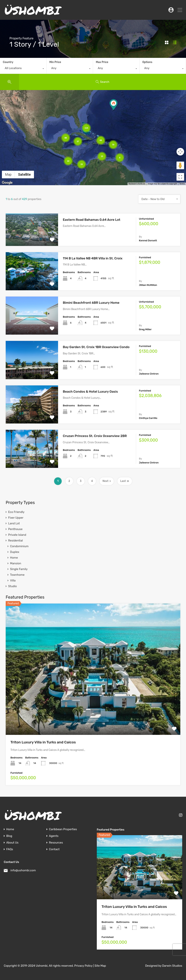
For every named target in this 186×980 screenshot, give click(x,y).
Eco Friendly (16, 512)
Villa (13, 581)
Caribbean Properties (63, 829)
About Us (12, 843)
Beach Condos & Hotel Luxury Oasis (90, 392)
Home (14, 558)
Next (107, 481)
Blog (9, 836)
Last (125, 481)
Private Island (17, 535)
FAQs (10, 849)
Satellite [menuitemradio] (24, 174)
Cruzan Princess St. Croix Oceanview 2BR (95, 436)
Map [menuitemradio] (8, 174)
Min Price (55, 62)
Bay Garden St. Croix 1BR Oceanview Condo (96, 347)
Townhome (17, 575)
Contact (54, 849)
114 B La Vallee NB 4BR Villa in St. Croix (93, 258)
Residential (15, 541)
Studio (12, 586)
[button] (113, 105)
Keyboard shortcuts (137, 184)
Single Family (19, 569)
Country (8, 62)
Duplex (15, 552)
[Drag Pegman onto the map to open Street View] (180, 165)
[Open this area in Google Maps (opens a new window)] (7, 183)
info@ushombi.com (23, 870)
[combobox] (23, 69)
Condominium (19, 546)
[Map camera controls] (180, 152)
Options (147, 62)
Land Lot (14, 523)
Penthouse (15, 529)
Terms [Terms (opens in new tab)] (182, 184)
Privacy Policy (83, 966)
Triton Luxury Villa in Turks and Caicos (43, 742)
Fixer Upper (16, 518)
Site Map (100, 966)
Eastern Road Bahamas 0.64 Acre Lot (92, 220)
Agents (54, 836)
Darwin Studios (172, 966)
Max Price (102, 62)
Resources (56, 843)
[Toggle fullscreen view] (180, 177)
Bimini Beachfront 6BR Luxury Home (91, 303)
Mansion (16, 563)
